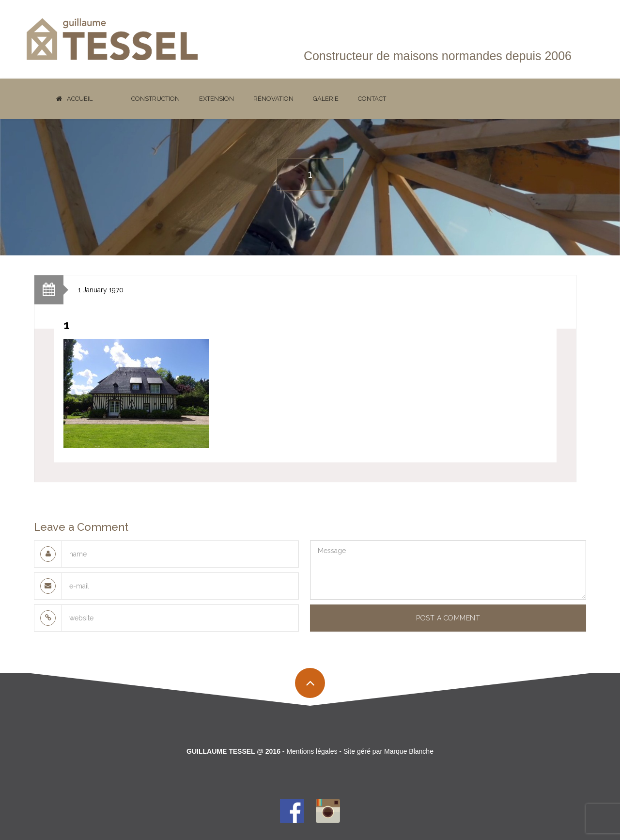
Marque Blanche (409, 751)
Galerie (326, 99)
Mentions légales (312, 751)
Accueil (74, 99)
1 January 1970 (101, 290)
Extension (217, 99)
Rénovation (273, 99)
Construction (155, 99)
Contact (372, 99)
